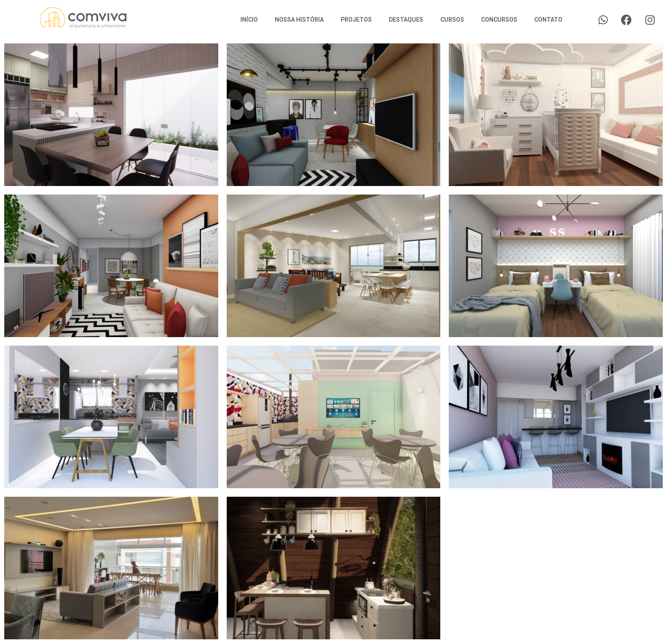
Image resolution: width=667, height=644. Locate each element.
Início (249, 20)
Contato (548, 20)
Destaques (406, 20)
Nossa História (299, 20)
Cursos (452, 20)
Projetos (356, 20)
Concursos (499, 20)
